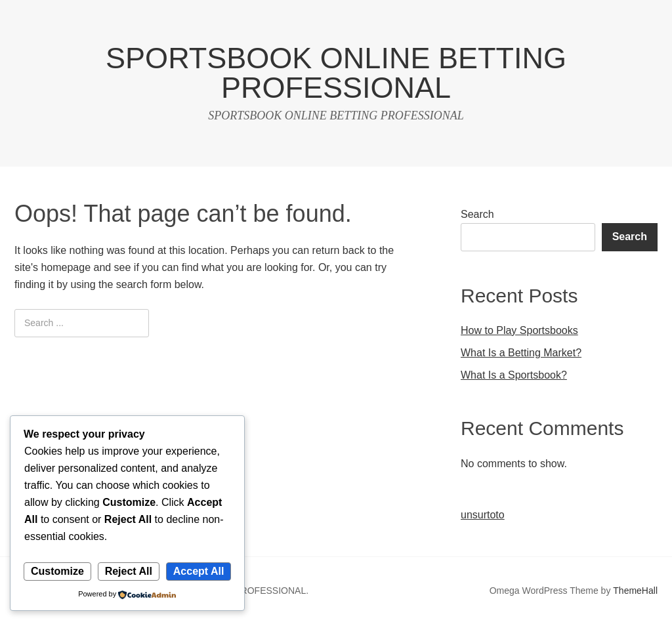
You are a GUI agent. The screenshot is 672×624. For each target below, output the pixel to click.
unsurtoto (483, 515)
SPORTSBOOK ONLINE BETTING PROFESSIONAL (336, 73)
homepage (66, 267)
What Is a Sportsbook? (514, 375)
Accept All (199, 571)
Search (477, 214)
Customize (57, 571)
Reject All (129, 571)
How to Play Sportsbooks (519, 330)
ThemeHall (635, 591)
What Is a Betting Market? (521, 353)
